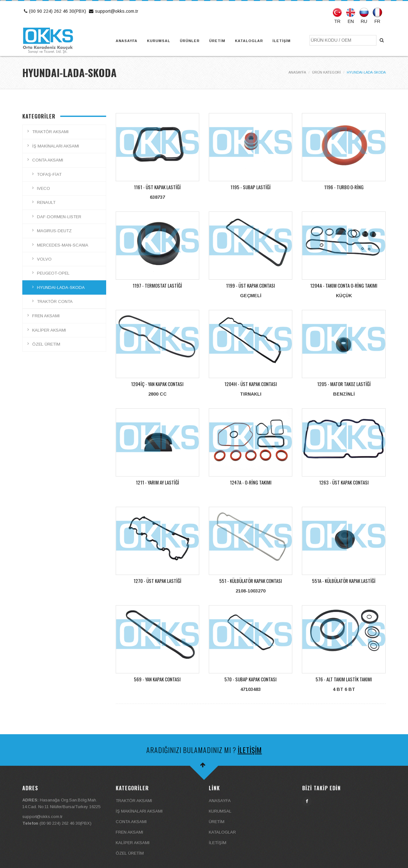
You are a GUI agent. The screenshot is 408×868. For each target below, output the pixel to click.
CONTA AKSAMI (48, 160)
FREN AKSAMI (46, 316)
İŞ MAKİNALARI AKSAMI (56, 146)
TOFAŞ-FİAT (49, 174)
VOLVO (44, 259)
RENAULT (46, 202)
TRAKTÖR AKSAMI (50, 132)
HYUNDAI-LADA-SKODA (61, 287)
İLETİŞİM (282, 41)
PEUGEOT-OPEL (53, 273)
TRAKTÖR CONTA (55, 301)
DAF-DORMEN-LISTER (59, 217)
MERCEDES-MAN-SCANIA (63, 245)
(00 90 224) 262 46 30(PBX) (54, 11)
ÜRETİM (217, 41)
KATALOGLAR (249, 41)
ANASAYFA (127, 41)
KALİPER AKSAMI (49, 330)
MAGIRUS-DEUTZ (54, 231)
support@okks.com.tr (113, 11)
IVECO (44, 188)
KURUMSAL (159, 41)
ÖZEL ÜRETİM (46, 344)
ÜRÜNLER (190, 41)
